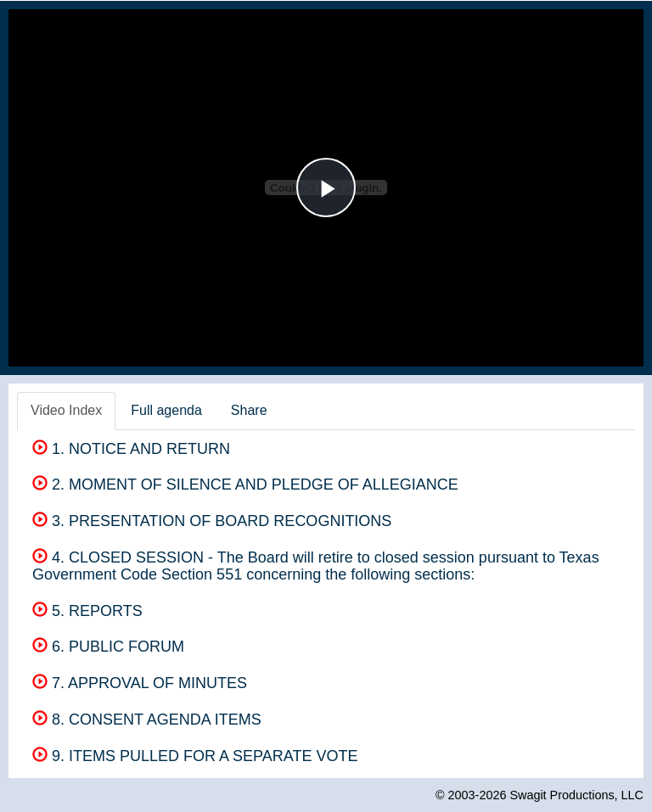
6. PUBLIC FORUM (108, 647)
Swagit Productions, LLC (576, 795)
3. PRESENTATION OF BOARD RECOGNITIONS (212, 521)
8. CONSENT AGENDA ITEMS (147, 720)
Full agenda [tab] (166, 410)
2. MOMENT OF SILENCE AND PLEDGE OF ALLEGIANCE (245, 484)
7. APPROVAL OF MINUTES (140, 683)
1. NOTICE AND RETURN (131, 449)
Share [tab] (249, 410)
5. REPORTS (87, 611)
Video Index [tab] (66, 410)
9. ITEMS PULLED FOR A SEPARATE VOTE (195, 756)
